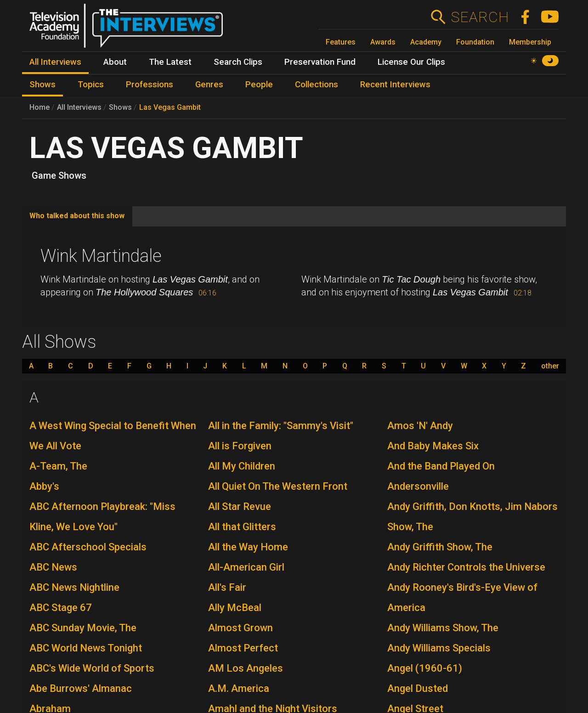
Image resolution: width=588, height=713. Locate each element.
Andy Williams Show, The (443, 628)
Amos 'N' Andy (420, 426)
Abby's (44, 486)
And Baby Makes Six (433, 446)
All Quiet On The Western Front (278, 486)
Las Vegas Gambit (170, 107)
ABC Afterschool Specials (88, 547)
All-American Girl (246, 567)
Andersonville (418, 486)
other (550, 366)
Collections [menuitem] (317, 85)
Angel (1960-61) (425, 668)
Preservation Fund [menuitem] (320, 62)
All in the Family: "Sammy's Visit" (281, 426)
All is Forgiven (240, 446)
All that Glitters (242, 527)
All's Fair (227, 587)
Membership (530, 42)
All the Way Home (248, 547)
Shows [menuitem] (42, 85)
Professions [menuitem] (150, 85)
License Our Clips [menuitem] (411, 62)
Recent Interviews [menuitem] (395, 85)
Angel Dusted (418, 688)
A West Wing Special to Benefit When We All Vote (113, 436)
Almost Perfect (243, 648)
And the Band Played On (441, 466)
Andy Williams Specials (439, 648)
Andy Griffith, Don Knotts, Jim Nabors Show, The (472, 517)
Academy (426, 42)
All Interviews (79, 107)
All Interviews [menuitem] (55, 62)
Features (341, 42)
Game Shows (59, 175)
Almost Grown (240, 628)
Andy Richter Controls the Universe (466, 567)
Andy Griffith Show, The (440, 547)
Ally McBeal (235, 608)
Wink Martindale (101, 256)
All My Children (242, 466)
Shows (120, 107)
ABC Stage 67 (61, 608)
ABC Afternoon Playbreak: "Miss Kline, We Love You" (102, 517)
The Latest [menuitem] (170, 62)
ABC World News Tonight (86, 648)
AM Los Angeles (246, 668)
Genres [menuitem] (209, 85)
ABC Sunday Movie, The (83, 628)
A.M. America (239, 688)
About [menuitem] (115, 62)
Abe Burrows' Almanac (81, 688)
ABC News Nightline (74, 587)
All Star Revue (240, 506)
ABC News (53, 567)
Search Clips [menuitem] (238, 62)
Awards (383, 42)
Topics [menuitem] (91, 85)
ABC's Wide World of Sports (92, 668)
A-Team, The (58, 466)
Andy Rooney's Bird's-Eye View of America (462, 597)
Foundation (475, 42)
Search (480, 17)
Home (40, 107)
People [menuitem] (259, 85)
